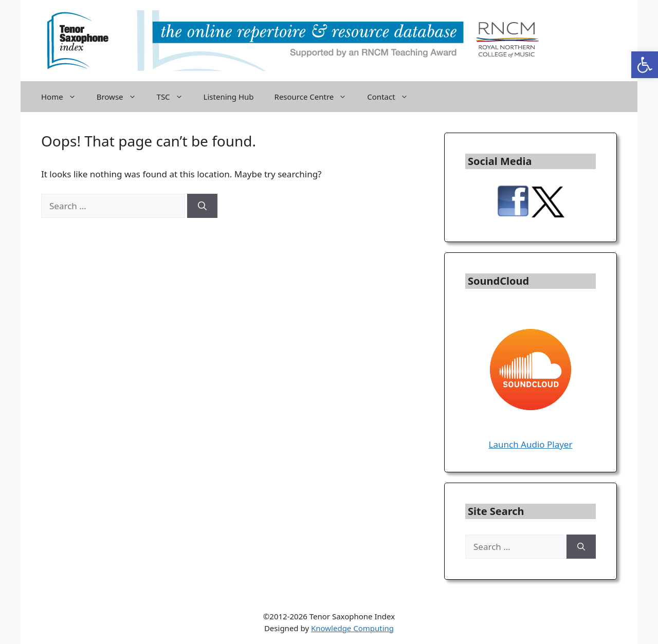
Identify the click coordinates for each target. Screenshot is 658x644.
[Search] (202, 206)
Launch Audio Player (531, 444)
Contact (392, 97)
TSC (175, 97)
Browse (122, 97)
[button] (645, 65)
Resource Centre (316, 97)
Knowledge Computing (352, 628)
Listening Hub (229, 97)
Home (64, 97)
